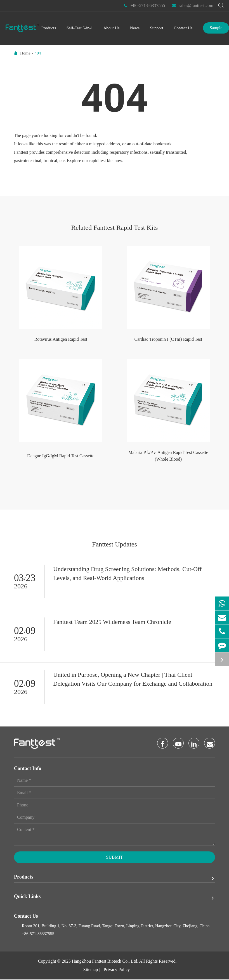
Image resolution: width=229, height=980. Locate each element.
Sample (216, 28)
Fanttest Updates (114, 544)
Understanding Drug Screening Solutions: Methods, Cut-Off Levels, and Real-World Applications (127, 573)
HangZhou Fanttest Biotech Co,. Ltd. (105, 962)
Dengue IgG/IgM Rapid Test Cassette (61, 456)
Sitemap (91, 970)
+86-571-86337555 (145, 6)
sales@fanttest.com (193, 6)
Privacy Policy (117, 970)
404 (38, 53)
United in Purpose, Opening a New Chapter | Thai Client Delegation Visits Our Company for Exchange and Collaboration (133, 679)
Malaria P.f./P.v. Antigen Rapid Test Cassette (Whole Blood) (168, 456)
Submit (114, 858)
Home (25, 53)
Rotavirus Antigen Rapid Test (61, 339)
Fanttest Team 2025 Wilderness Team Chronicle (112, 622)
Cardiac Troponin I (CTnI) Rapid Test (168, 339)
